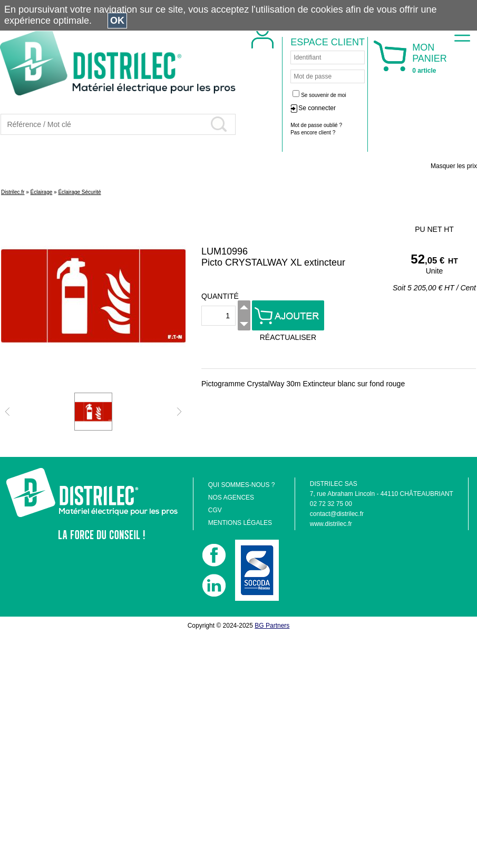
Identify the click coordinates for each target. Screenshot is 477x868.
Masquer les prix (454, 166)
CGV (215, 510)
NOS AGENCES (231, 498)
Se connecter (317, 108)
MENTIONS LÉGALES (240, 523)
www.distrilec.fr (331, 524)
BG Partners (272, 626)
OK (117, 21)
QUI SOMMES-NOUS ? (242, 485)
